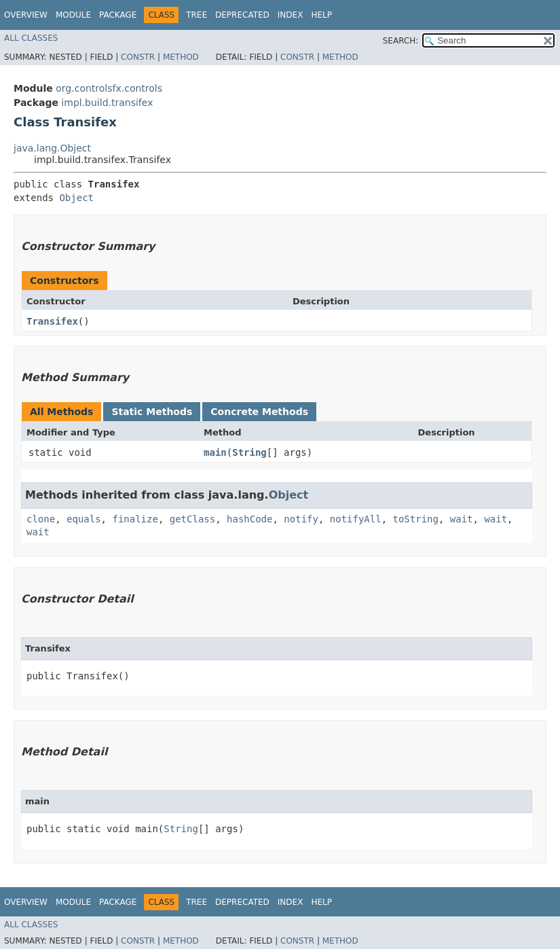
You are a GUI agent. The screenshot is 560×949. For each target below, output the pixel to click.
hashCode (249, 519)
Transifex (52, 321)
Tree (197, 15)
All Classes (31, 38)
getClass (192, 519)
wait (462, 519)
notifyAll (356, 519)
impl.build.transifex (107, 103)
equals (84, 519)
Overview (26, 15)
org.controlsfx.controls (109, 88)
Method (181, 57)
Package (118, 15)
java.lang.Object (52, 148)
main (215, 452)
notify (301, 519)
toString (416, 519)
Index (291, 15)
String (249, 452)
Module (73, 15)
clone (41, 519)
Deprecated (242, 15)
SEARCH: (401, 41)
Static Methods (152, 412)
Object (76, 198)
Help (321, 15)
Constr (138, 57)
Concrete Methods (259, 412)
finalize (135, 519)
